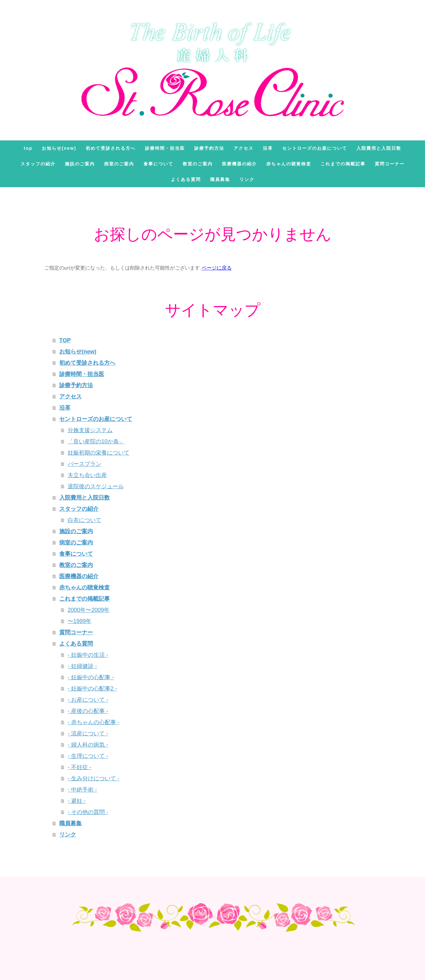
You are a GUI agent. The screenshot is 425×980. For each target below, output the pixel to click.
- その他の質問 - (88, 812)
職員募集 (220, 179)
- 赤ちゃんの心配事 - (94, 722)
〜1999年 (80, 621)
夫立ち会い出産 (87, 475)
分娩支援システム (90, 430)
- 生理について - (88, 756)
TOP (28, 148)
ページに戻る (217, 268)
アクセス (244, 148)
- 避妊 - (77, 801)
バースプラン (85, 464)
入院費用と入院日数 (379, 148)
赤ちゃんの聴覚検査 (289, 164)
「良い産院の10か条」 (96, 441)
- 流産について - (88, 734)
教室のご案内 (198, 164)
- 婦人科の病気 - (88, 745)
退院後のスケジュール (96, 486)
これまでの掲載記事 (343, 164)
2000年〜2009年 (89, 610)
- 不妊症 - (80, 767)
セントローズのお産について (315, 148)
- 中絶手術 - (82, 790)
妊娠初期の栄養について (99, 453)
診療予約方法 (209, 148)
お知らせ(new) (59, 148)
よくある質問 (186, 179)
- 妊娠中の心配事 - (91, 677)
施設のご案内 (80, 164)
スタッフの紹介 (38, 164)
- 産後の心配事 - (88, 711)
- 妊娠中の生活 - (88, 655)
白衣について (85, 520)
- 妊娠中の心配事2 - (92, 689)
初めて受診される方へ (111, 148)
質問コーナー (390, 164)
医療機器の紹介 (239, 164)
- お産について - (88, 700)
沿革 (268, 148)
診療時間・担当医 (165, 148)
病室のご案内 (119, 164)
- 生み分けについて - (94, 778)
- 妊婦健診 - (82, 666)
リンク (247, 179)
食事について (158, 164)
